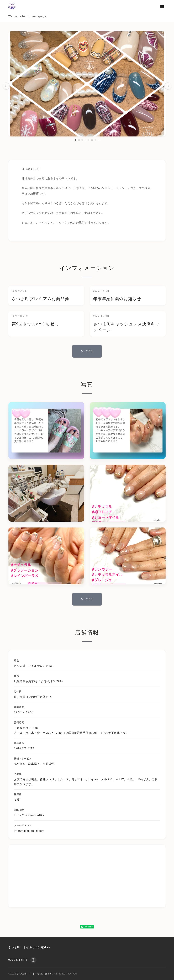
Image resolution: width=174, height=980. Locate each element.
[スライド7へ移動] (95, 140)
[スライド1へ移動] (76, 140)
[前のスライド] (6, 86)
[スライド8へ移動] (99, 140)
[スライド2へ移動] (79, 140)
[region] (87, 86)
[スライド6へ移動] (92, 140)
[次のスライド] (168, 86)
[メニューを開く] (162, 7)
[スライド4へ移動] (85, 140)
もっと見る (87, 351)
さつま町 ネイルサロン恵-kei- (29, 947)
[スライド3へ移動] (82, 140)
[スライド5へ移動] (89, 140)
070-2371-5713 (18, 960)
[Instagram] (33, 960)
